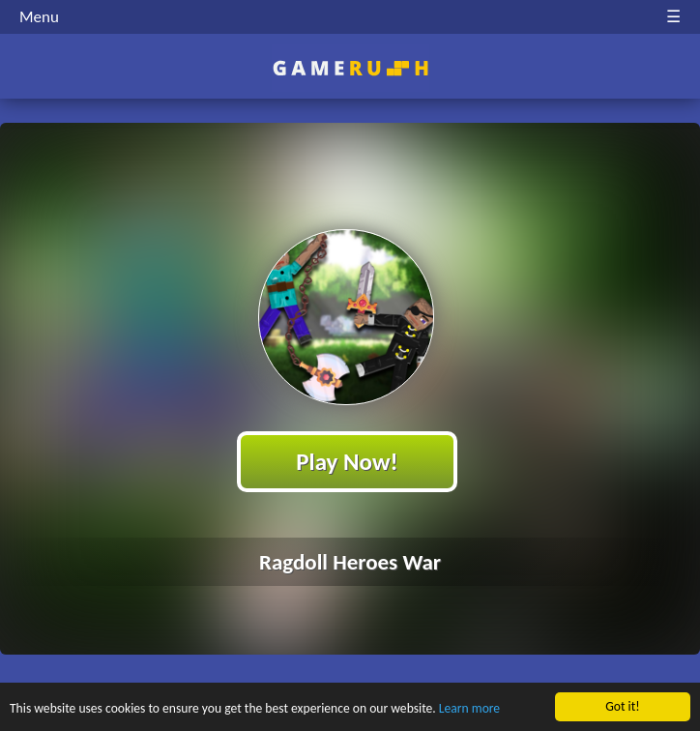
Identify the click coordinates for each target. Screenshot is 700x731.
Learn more (469, 709)
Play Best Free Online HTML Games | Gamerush (350, 68)
